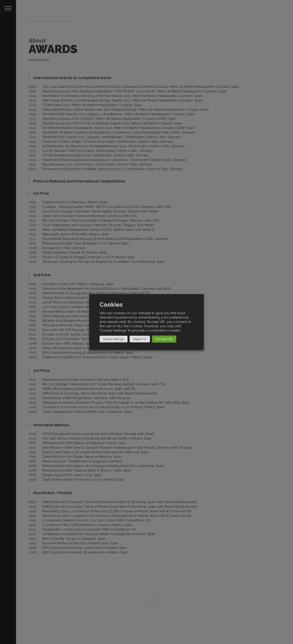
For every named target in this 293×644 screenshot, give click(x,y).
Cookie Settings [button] (114, 339)
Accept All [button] (164, 339)
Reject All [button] (140, 339)
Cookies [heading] (111, 305)
